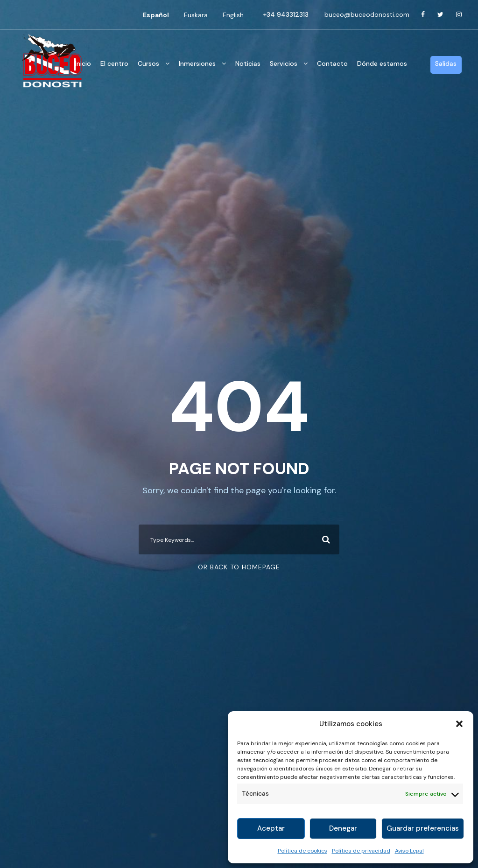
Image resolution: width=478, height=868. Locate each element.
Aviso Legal (409, 851)
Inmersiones (197, 63)
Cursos (148, 63)
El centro (114, 63)
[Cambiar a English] (233, 15)
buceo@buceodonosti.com (367, 14)
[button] (459, 724)
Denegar (343, 828)
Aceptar (271, 828)
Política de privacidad (361, 851)
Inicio (83, 63)
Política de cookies (302, 851)
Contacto (332, 63)
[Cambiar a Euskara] (196, 15)
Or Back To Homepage (239, 567)
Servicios (284, 63)
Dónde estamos (382, 63)
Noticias (248, 63)
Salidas (446, 63)
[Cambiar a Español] (156, 15)
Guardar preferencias (423, 828)
